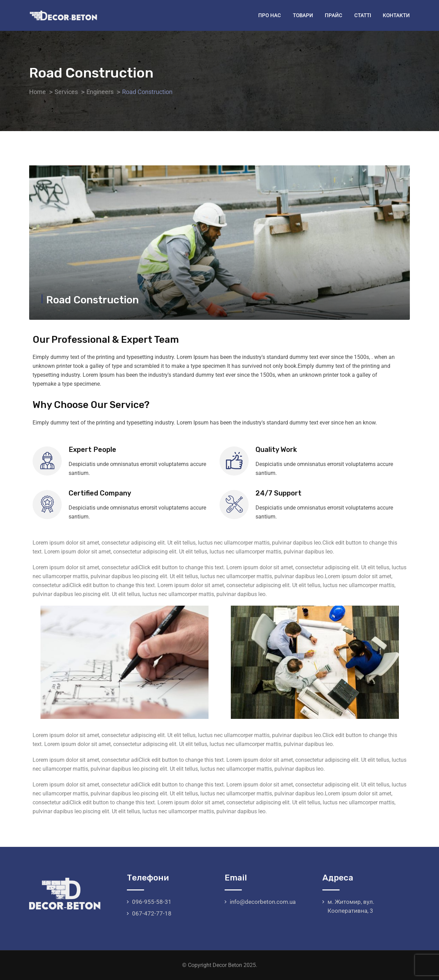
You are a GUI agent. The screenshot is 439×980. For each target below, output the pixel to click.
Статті (363, 15)
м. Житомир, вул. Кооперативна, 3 (351, 906)
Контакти (396, 15)
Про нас (270, 15)
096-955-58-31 (152, 902)
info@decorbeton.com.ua (263, 902)
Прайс (334, 15)
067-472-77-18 (152, 913)
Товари (303, 15)
